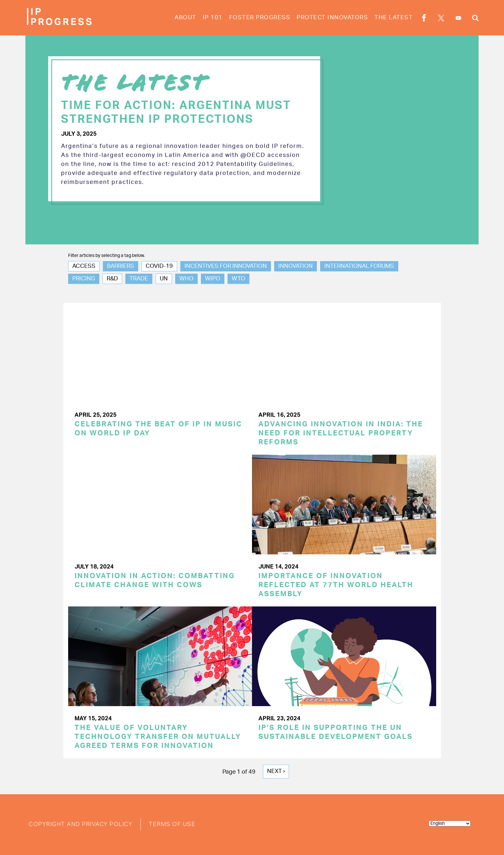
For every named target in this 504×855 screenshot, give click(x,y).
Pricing (84, 279)
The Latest (394, 18)
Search (475, 19)
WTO (239, 279)
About (185, 18)
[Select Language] (450, 823)
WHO (186, 279)
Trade (139, 279)
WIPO (213, 279)
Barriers (121, 267)
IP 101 (213, 18)
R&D (112, 279)
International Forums (359, 267)
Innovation (296, 267)
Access (84, 267)
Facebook (424, 19)
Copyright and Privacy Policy (81, 824)
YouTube (458, 18)
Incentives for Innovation (226, 267)
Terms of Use (172, 824)
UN (164, 279)
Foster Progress (260, 18)
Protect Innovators (332, 18)
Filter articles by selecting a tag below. (106, 256)
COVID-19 (159, 267)
